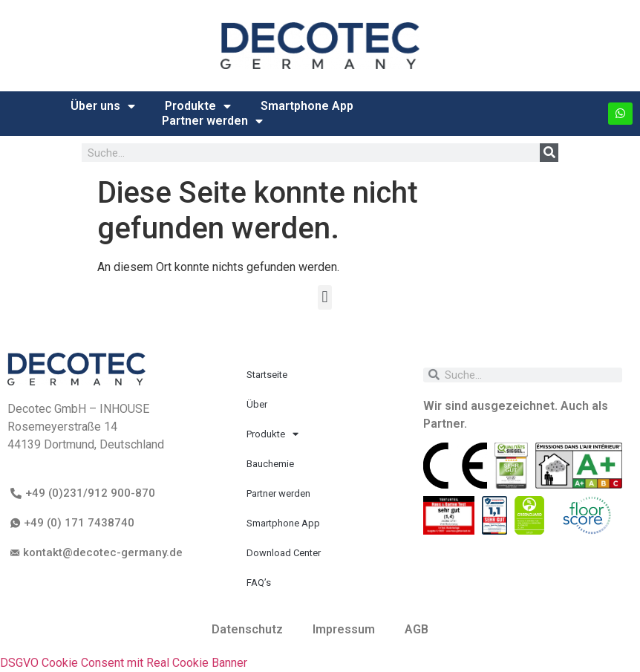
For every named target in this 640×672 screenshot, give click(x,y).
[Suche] (549, 153)
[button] (325, 297)
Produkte (198, 106)
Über (257, 404)
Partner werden (212, 121)
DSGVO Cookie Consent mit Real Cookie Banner (124, 663)
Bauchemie (270, 464)
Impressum (344, 629)
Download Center (284, 553)
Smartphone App (307, 106)
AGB (417, 629)
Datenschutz (247, 629)
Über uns (103, 106)
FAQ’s (259, 583)
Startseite (267, 375)
